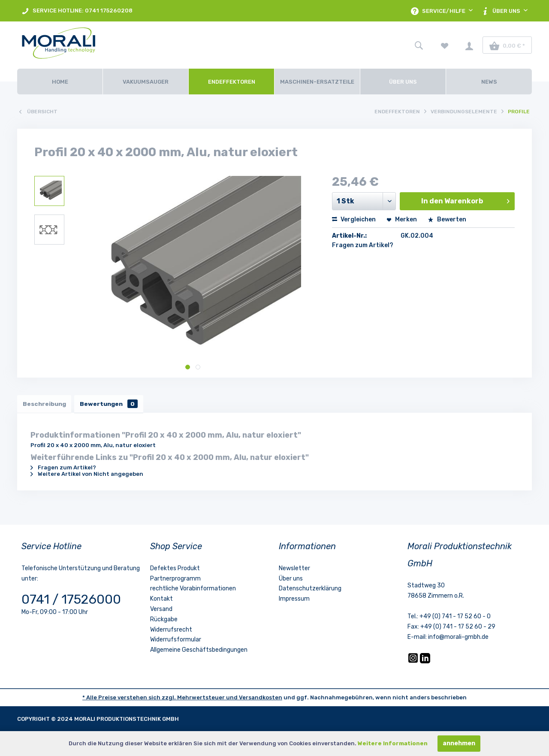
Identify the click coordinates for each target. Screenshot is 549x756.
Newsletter (294, 570)
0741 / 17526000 (71, 601)
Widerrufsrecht (171, 631)
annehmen (459, 743)
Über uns (291, 580)
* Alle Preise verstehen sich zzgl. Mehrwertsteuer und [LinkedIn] (161, 699)
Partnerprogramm (175, 580)
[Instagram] (414, 663)
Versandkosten (261, 699)
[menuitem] (77, 11)
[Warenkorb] (507, 45)
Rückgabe (164, 621)
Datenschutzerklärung (310, 590)
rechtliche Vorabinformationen (193, 590)
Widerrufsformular (176, 641)
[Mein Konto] (469, 45)
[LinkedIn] (425, 663)
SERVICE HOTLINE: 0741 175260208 (77, 11)
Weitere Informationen (393, 743)
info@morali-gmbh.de (458, 638)
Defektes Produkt (175, 570)
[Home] (60, 82)
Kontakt (161, 600)
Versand (161, 610)
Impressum (294, 600)
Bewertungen (112, 404)
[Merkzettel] (445, 45)
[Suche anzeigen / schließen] (419, 45)
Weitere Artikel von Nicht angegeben (87, 475)
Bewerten (447, 219)
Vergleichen (354, 219)
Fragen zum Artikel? (363, 245)
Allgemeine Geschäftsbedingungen (199, 651)
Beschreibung (45, 404)
